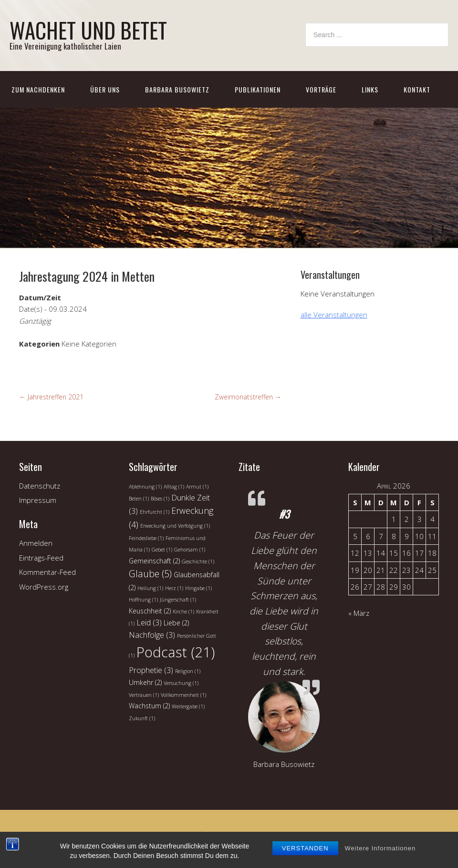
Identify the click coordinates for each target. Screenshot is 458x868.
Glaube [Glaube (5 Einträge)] (150, 574)
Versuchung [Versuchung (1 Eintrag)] (181, 683)
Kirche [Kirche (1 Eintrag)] (183, 612)
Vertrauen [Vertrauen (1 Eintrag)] (144, 695)
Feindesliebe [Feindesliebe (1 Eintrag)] (146, 538)
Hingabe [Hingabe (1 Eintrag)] (198, 588)
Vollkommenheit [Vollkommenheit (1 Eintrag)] (183, 695)
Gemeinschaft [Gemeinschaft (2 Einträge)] (154, 561)
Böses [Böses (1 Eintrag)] (160, 499)
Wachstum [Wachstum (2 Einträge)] (149, 706)
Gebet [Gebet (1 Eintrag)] (162, 550)
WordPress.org (44, 587)
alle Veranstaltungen (334, 315)
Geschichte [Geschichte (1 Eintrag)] (198, 562)
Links (370, 89)
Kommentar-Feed (47, 572)
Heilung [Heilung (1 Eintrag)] (150, 588)
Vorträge (321, 89)
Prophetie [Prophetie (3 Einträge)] (151, 670)
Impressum (38, 500)
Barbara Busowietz (177, 89)
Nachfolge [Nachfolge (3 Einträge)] (152, 635)
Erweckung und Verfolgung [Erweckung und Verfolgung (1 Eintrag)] (175, 526)
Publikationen (258, 89)
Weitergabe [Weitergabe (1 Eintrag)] (188, 706)
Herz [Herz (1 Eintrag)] (174, 588)
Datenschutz (40, 486)
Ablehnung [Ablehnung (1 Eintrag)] (145, 487)
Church (176, 844)
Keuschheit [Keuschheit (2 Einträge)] (150, 611)
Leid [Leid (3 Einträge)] (149, 623)
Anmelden (36, 543)
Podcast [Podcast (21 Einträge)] (176, 652)
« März (359, 613)
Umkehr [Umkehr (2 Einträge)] (145, 682)
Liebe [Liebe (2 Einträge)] (176, 623)
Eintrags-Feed (41, 558)
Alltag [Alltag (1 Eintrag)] (174, 487)
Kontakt (417, 89)
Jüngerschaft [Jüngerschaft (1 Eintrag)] (178, 600)
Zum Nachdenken (38, 89)
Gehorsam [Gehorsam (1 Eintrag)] (190, 550)
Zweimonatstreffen (248, 397)
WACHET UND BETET (88, 30)
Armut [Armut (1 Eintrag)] (197, 487)
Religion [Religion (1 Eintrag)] (188, 671)
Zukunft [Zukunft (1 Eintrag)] (142, 718)
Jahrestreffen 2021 (51, 397)
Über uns (105, 89)
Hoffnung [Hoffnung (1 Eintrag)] (143, 600)
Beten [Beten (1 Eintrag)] (139, 499)
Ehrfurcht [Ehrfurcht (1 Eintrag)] (155, 512)
